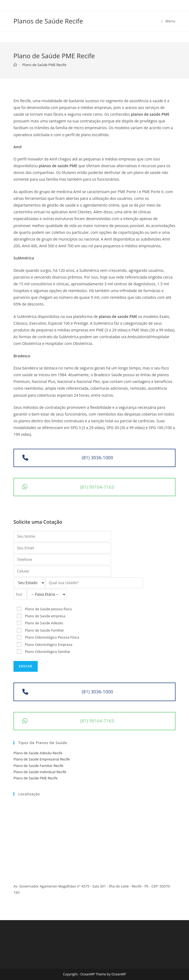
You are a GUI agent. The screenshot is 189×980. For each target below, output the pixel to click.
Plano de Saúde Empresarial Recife (42, 759)
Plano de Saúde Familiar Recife (38, 766)
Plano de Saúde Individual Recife (40, 772)
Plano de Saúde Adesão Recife (38, 753)
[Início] (15, 65)
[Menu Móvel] (168, 21)
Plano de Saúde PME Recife (36, 778)
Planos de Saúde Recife (48, 21)
